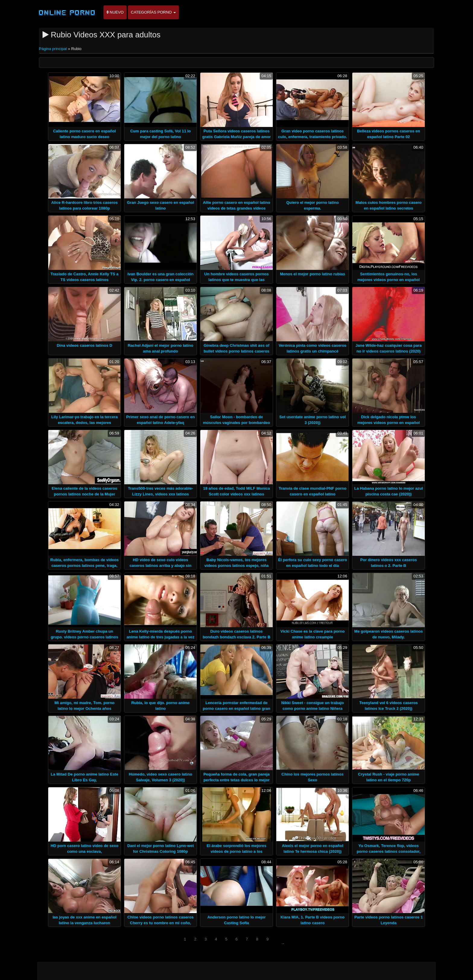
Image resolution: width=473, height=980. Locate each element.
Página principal (53, 49)
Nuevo (115, 12)
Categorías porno (153, 12)
